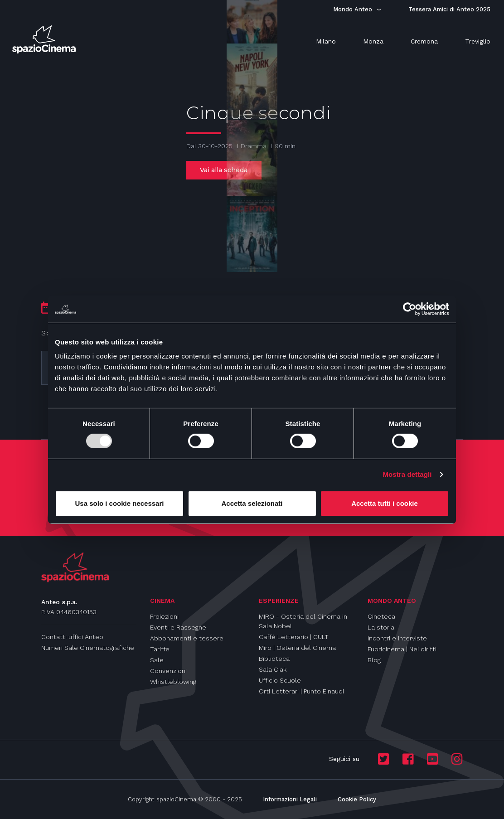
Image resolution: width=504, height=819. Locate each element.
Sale (157, 660)
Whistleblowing (173, 682)
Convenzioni (168, 671)
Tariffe (160, 649)
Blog (374, 660)
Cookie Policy (357, 799)
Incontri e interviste (397, 638)
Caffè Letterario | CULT (294, 637)
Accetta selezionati (252, 503)
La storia (381, 627)
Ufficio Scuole (280, 680)
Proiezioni (164, 616)
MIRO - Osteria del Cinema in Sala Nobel (303, 621)
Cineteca (381, 616)
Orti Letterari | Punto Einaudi (301, 691)
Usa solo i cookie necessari (120, 503)
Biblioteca (274, 659)
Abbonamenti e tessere (187, 638)
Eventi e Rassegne (178, 627)
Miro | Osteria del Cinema (297, 648)
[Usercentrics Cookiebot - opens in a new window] (409, 309)
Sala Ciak (273, 669)
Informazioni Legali (290, 799)
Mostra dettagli (407, 474)
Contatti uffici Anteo (72, 637)
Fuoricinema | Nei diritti (402, 649)
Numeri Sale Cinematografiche (88, 648)
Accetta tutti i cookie (385, 503)
